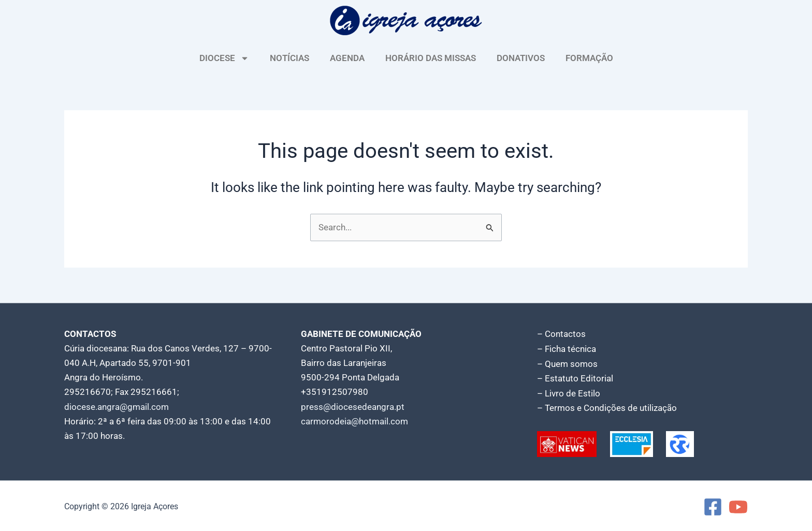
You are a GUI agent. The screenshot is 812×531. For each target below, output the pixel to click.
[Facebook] (713, 505)
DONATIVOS (521, 58)
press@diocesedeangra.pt (353, 407)
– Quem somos (567, 363)
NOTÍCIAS (289, 58)
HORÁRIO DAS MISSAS (431, 58)
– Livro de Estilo (569, 392)
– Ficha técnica (567, 349)
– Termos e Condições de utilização (607, 407)
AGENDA (347, 58)
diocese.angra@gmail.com (117, 407)
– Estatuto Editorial (575, 378)
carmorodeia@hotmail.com (354, 421)
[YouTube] (738, 505)
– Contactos (561, 334)
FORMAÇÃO (589, 58)
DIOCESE (224, 58)
